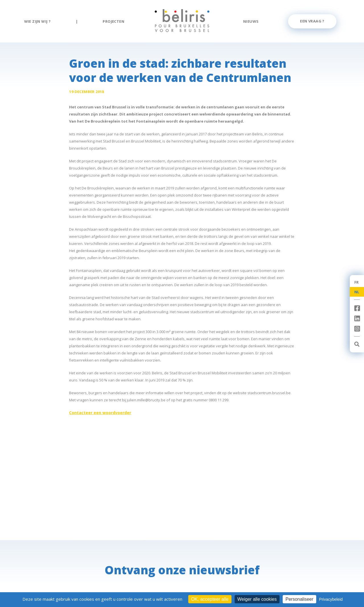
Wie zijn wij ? (38, 21)
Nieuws (251, 21)
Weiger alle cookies (257, 599)
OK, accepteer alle (210, 599)
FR (357, 282)
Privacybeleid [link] (331, 599)
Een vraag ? (312, 21)
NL (357, 292)
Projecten (113, 21)
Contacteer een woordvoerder (100, 413)
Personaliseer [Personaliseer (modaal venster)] (299, 599)
